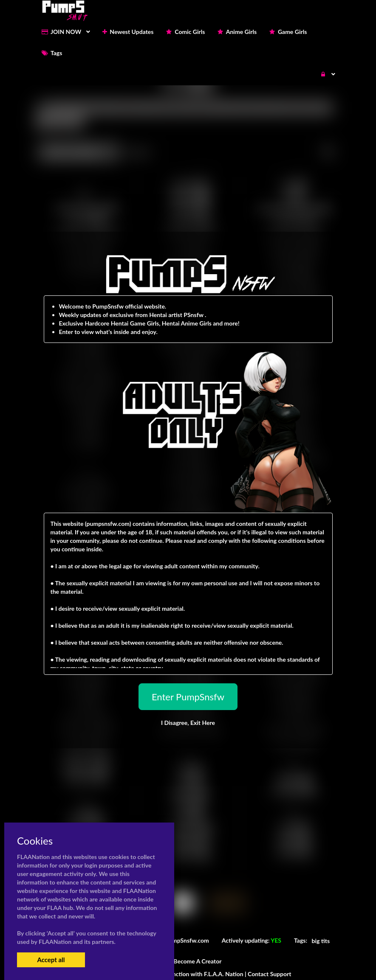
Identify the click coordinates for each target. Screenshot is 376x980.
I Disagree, (188, 723)
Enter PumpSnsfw (188, 697)
